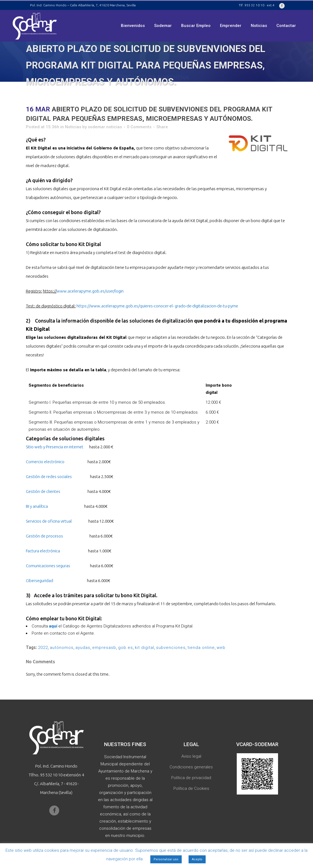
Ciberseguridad (40, 581)
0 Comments (139, 127)
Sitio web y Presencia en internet (55, 447)
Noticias (73, 127)
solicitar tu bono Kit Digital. (126, 595)
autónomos (62, 648)
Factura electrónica (43, 551)
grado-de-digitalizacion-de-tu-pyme (206, 306)
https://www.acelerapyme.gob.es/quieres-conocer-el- (125, 306)
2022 (43, 648)
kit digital (145, 648)
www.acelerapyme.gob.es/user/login (90, 291)
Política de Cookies (191, 788)
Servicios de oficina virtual (49, 521)
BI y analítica (37, 506)
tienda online (201, 648)
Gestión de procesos (44, 536)
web (221, 648)
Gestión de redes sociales (49, 477)
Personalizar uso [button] (166, 859)
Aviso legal (191, 756)
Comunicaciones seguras (48, 566)
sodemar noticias (105, 127)
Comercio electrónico (45, 462)
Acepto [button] (197, 859)
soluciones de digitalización (162, 321)
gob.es (126, 648)
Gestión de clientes (43, 491)
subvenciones (171, 648)
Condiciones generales (191, 767)
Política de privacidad (191, 778)
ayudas (83, 648)
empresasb (104, 648)
